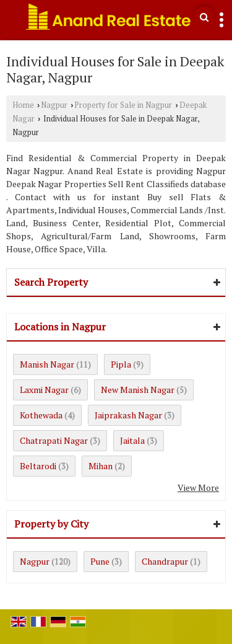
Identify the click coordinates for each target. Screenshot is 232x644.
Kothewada (41, 415)
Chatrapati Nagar (54, 440)
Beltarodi (38, 466)
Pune (100, 561)
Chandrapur (165, 561)
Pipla (121, 364)
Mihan (101, 466)
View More (198, 487)
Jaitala (132, 440)
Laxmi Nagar (44, 390)
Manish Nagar (47, 364)
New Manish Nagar (138, 390)
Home (23, 105)
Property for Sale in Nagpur (123, 105)
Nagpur (54, 105)
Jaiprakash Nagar (128, 415)
